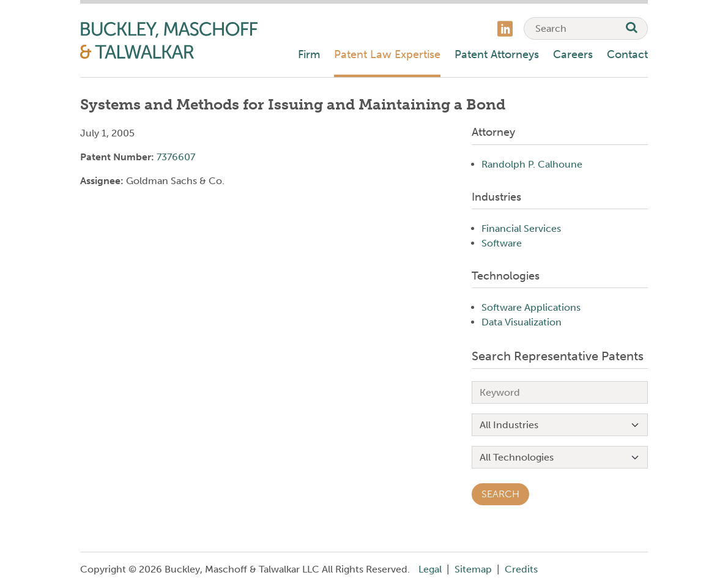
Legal (430, 569)
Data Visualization (522, 322)
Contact (627, 54)
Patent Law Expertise (387, 54)
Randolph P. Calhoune (532, 164)
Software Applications (531, 307)
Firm (309, 54)
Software (502, 243)
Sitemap (473, 569)
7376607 (176, 157)
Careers (573, 54)
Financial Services (521, 228)
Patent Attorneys (497, 54)
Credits (521, 569)
